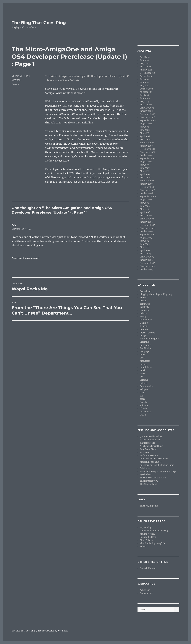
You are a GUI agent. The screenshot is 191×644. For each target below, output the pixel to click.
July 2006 (144, 203)
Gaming (144, 323)
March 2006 (146, 216)
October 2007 (146, 155)
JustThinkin (146, 348)
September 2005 (148, 235)
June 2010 (145, 82)
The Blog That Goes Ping (39, 23)
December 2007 (147, 149)
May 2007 (145, 171)
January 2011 (146, 70)
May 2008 (145, 133)
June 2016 (145, 60)
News (143, 374)
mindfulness (146, 367)
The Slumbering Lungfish (152, 543)
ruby (142, 393)
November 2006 (148, 190)
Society (143, 402)
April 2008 (145, 136)
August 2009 (146, 92)
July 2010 (144, 79)
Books (143, 298)
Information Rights (149, 339)
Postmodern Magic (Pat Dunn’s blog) (158, 471)
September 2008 (148, 121)
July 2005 (144, 241)
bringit (143, 301)
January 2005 (146, 260)
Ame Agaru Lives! (148, 449)
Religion (144, 389)
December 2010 (147, 73)
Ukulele (144, 408)
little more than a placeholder (154, 459)
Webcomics (146, 412)
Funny (143, 317)
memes (143, 364)
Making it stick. (147, 534)
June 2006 (145, 206)
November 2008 (148, 117)
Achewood (145, 590)
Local (142, 358)
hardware (145, 329)
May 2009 (145, 101)
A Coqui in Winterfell (150, 440)
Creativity (144, 307)
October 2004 (146, 269)
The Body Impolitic (149, 506)
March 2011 (145, 67)
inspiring (144, 342)
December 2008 (147, 114)
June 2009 (145, 98)
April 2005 (145, 250)
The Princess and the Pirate (153, 478)
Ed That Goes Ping (21, 76)
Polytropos (145, 468)
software (144, 405)
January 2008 (146, 146)
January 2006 (146, 222)
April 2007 (145, 174)
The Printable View (149, 481)
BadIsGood (145, 291)
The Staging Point (149, 484)
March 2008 (146, 140)
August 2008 (146, 124)
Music (143, 370)
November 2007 (148, 152)
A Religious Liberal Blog (151, 446)
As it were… (145, 452)
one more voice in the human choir (157, 465)
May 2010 (144, 86)
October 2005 (146, 231)
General (15, 84)
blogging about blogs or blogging (156, 294)
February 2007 (147, 181)
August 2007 (146, 162)
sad (142, 396)
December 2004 (147, 263)
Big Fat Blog (146, 528)
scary (142, 399)
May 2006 (145, 209)
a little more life (147, 443)
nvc (142, 377)
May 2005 (145, 247)
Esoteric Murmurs (149, 568)
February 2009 (147, 108)
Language (145, 351)
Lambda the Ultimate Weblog (154, 531)
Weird (143, 415)
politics (143, 383)
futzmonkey (146, 320)
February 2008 (147, 143)
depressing (145, 310)
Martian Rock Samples (151, 462)
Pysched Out (146, 475)
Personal (144, 380)
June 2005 (145, 244)
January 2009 (146, 111)
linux (142, 355)
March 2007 (146, 178)
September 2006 (148, 197)
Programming (147, 386)
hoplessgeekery (147, 332)
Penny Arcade (146, 593)
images (143, 336)
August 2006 (146, 200)
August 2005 (146, 238)
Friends (144, 313)
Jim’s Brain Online (149, 456)
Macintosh (145, 361)
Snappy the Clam (148, 537)
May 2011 (144, 63)
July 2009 (144, 95)
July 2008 (144, 127)
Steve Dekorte (147, 540)
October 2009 (146, 89)
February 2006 (147, 219)
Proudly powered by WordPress (53, 631)
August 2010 (146, 76)
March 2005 (146, 254)
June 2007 (145, 168)
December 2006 (148, 187)
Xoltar (143, 547)
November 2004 (148, 266)
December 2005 (147, 225)
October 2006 (146, 193)
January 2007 (146, 184)
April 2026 (145, 57)
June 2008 (145, 130)
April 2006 (145, 212)
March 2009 (146, 105)
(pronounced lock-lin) (151, 437)
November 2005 (148, 228)
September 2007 (148, 159)
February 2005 (147, 257)
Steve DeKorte (71, 80)
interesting (145, 345)
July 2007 (144, 165)
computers (145, 304)
